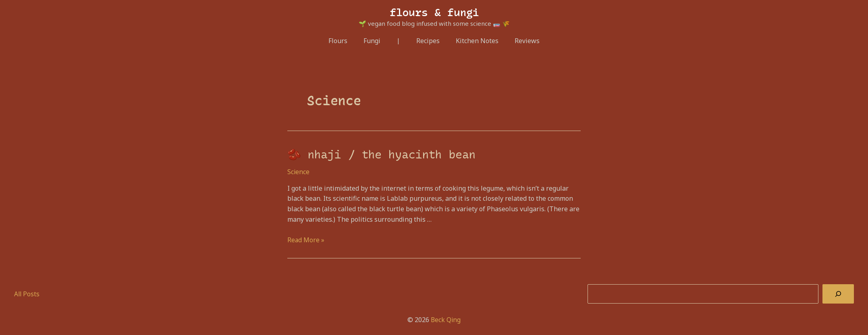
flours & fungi (434, 12)
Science (299, 171)
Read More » (306, 239)
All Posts (27, 293)
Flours (344, 41)
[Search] (838, 293)
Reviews (521, 41)
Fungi (375, 41)
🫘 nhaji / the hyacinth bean (375, 154)
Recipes (428, 41)
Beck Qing (446, 318)
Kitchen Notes (474, 41)
